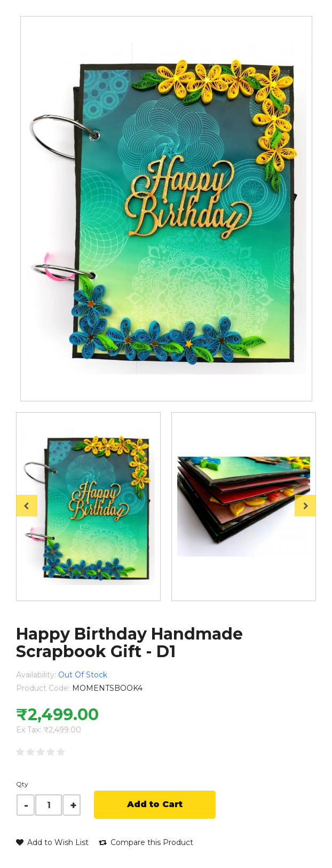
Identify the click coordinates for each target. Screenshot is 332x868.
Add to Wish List (52, 842)
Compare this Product (146, 842)
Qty (22, 784)
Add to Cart (155, 804)
